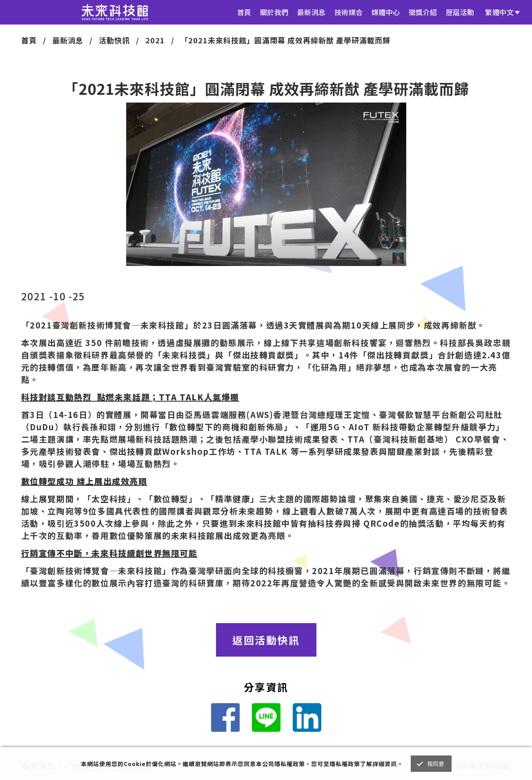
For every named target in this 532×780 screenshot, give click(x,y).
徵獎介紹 (423, 12)
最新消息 (312, 12)
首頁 (244, 12)
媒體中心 (386, 12)
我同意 (436, 764)
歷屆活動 (460, 12)
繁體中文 (499, 12)
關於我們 (274, 12)
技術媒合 (349, 12)
